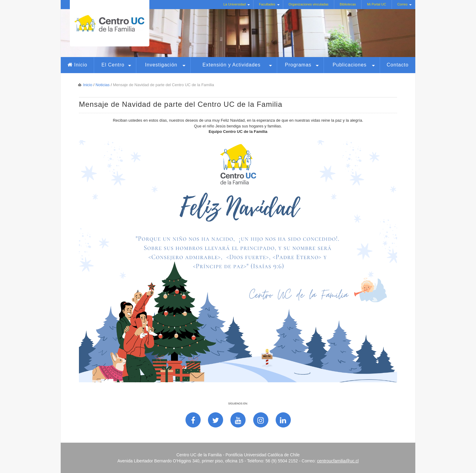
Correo (403, 4)
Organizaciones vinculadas (309, 4)
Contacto (398, 65)
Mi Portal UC (376, 4)
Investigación (161, 65)
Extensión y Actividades (231, 65)
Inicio (81, 65)
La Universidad (235, 4)
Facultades (267, 4)
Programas (298, 65)
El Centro (113, 65)
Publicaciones (350, 65)
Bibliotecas (348, 4)
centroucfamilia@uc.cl (338, 461)
